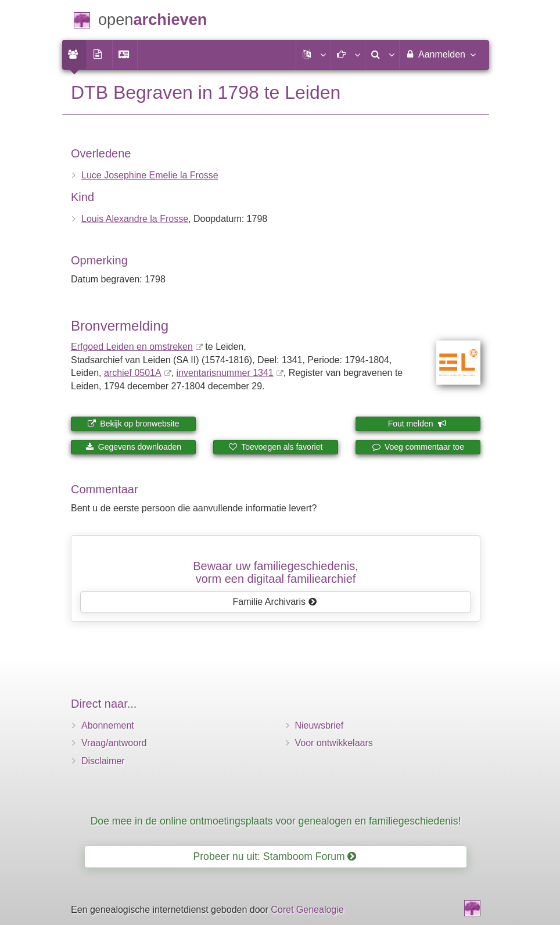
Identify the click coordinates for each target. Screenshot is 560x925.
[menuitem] (74, 55)
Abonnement (108, 725)
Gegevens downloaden (133, 447)
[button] (313, 55)
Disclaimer (103, 761)
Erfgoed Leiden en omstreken (132, 347)
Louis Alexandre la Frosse (135, 219)
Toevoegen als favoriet (276, 447)
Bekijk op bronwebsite (133, 424)
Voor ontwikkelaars (334, 743)
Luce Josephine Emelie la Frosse (150, 175)
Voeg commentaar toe (418, 447)
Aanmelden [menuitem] (440, 54)
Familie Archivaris (275, 602)
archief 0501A (133, 373)
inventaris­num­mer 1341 (225, 373)
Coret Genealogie (307, 910)
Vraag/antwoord (114, 743)
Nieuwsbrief (320, 725)
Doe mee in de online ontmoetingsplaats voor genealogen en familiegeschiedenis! (276, 821)
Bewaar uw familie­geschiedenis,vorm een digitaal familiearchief (276, 572)
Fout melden (417, 424)
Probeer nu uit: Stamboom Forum (275, 856)
